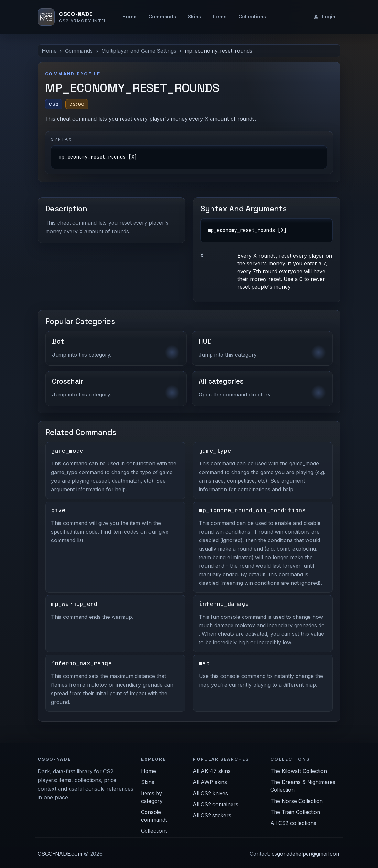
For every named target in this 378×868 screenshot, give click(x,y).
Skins (194, 17)
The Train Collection (295, 812)
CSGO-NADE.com (60, 854)
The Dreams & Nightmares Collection (303, 786)
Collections (252, 17)
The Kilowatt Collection (299, 771)
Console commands (154, 816)
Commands (162, 17)
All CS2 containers (216, 804)
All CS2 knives (210, 793)
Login (324, 17)
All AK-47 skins (212, 771)
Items (220, 17)
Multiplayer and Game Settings (139, 51)
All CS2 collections (293, 823)
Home (130, 17)
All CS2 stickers (212, 815)
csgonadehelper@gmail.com (306, 854)
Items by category (152, 797)
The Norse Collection (297, 801)
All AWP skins (210, 782)
